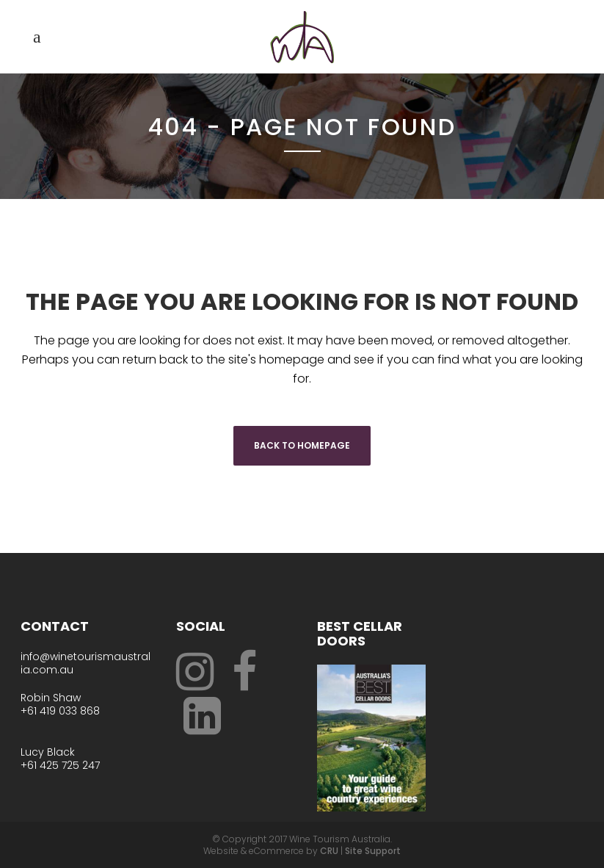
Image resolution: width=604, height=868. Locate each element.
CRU (329, 851)
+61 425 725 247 (60, 765)
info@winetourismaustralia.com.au (85, 663)
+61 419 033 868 (60, 711)
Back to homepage (302, 445)
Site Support (373, 851)
